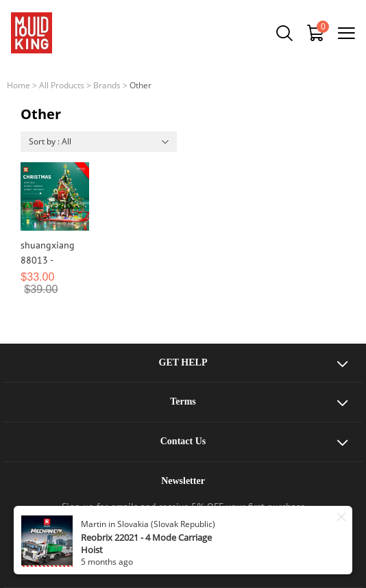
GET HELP (183, 362)
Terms (183, 401)
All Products (62, 85)
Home (19, 85)
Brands (107, 85)
